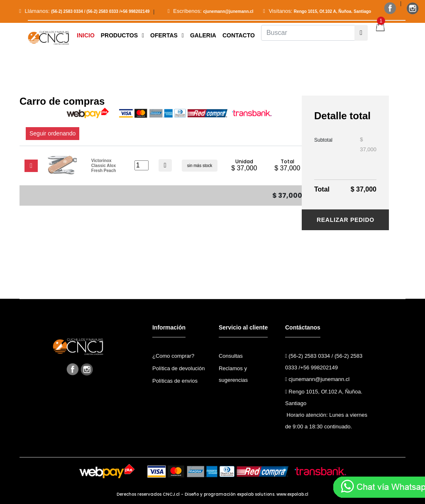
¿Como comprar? (173, 356)
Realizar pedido (346, 220)
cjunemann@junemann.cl (317, 379)
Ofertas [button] (167, 35)
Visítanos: (317, 11)
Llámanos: (84, 11)
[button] (122, 35)
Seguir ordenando (53, 133)
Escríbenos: (211, 11)
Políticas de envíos (175, 381)
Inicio (86, 35)
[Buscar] (308, 33)
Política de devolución (178, 368)
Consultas (231, 356)
